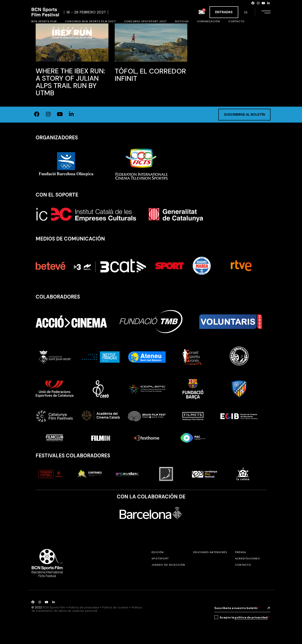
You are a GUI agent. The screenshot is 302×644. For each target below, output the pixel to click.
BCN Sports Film (54, 607)
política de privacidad (251, 617)
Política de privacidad (84, 607)
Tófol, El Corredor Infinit (150, 75)
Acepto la (245, 617)
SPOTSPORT (160, 559)
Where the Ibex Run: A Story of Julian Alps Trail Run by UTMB (70, 82)
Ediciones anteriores (210, 552)
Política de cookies (115, 607)
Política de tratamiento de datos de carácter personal (87, 609)
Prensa (241, 552)
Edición (158, 552)
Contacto (243, 565)
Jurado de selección (168, 565)
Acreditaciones (247, 559)
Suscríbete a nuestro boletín (237, 608)
